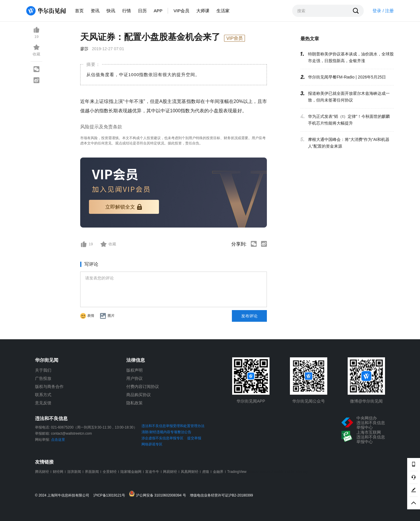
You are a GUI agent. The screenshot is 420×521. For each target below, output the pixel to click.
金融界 (218, 472)
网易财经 (170, 472)
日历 (142, 11)
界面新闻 (92, 472)
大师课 (203, 11)
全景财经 (110, 472)
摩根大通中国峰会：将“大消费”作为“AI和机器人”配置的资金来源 (349, 143)
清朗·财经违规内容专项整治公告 (166, 432)
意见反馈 (43, 403)
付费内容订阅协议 (143, 387)
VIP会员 (181, 11)
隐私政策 (134, 403)
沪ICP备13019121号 (111, 495)
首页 (79, 11)
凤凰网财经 (190, 472)
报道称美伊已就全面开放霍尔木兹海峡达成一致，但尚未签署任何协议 (349, 97)
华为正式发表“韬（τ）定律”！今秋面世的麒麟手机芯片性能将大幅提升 (349, 120)
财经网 (58, 472)
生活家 (223, 11)
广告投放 (43, 378)
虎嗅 (206, 472)
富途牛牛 (152, 472)
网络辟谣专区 (152, 444)
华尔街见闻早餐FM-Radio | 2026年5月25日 (347, 77)
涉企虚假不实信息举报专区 (162, 438)
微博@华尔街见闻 (366, 401)
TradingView (237, 472)
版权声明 (134, 370)
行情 (127, 11)
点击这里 (58, 440)
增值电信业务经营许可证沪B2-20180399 (221, 495)
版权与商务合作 (49, 387)
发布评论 (249, 316)
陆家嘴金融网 (131, 472)
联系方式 (43, 395)
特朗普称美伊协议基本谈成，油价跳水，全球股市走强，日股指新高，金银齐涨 (351, 57)
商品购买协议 (139, 395)
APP (158, 11)
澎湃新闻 (74, 472)
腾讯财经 (42, 472)
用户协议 (134, 378)
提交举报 (194, 438)
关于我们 (43, 370)
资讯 (95, 11)
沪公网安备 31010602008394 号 (159, 494)
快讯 (111, 11)
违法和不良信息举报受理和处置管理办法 (173, 426)
